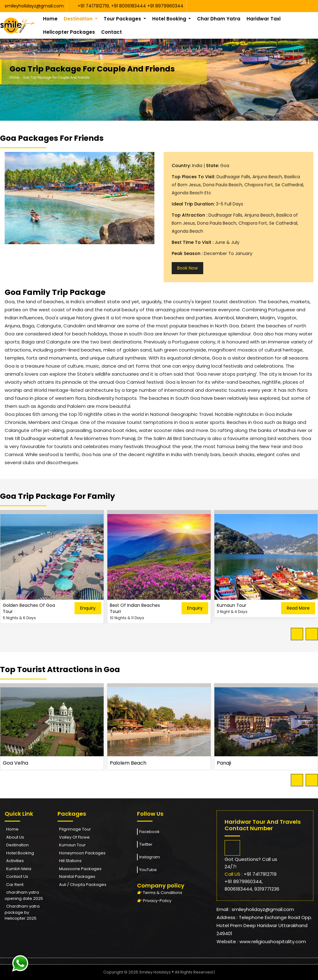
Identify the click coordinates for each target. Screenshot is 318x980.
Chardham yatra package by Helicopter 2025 (22, 912)
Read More (298, 608)
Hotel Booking (20, 853)
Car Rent (15, 885)
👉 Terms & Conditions (160, 893)
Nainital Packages (77, 876)
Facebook (148, 832)
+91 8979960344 (165, 6)
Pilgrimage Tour (75, 829)
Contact (112, 32)
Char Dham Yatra (219, 19)
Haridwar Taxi (264, 19)
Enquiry (88, 608)
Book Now (187, 268)
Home (50, 19)
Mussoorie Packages (80, 869)
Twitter (145, 844)
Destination (17, 845)
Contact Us (17, 876)
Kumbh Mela (19, 869)
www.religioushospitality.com (273, 941)
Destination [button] (79, 19)
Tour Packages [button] (123, 19)
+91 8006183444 (129, 6)
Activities (15, 861)
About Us (15, 837)
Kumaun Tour (72, 845)
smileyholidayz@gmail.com (34, 6)
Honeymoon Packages (82, 853)
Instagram (148, 857)
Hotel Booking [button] (170, 19)
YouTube (147, 870)
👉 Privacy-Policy (154, 901)
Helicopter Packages (69, 32)
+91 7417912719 (93, 6)
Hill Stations (70, 861)
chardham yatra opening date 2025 (24, 895)
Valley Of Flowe (74, 837)
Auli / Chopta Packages (83, 885)
